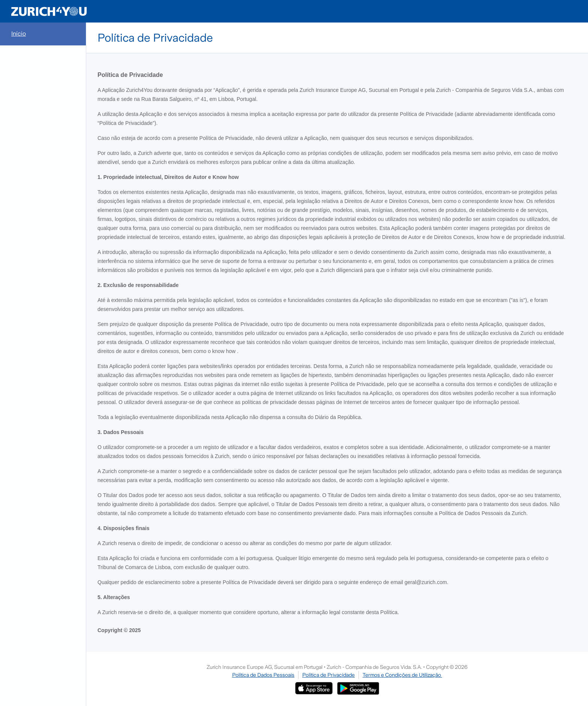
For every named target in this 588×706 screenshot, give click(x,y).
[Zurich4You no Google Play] (358, 686)
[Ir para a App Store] (314, 686)
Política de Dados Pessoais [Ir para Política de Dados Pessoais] (263, 675)
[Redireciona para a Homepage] (49, 11)
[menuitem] (43, 34)
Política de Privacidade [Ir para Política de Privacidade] (328, 675)
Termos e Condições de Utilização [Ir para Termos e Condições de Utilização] (402, 675)
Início (19, 34)
